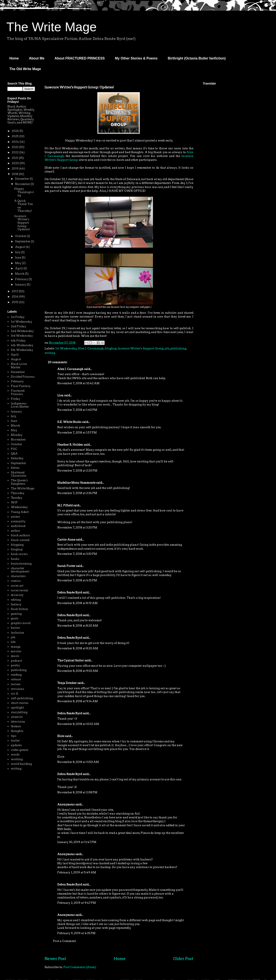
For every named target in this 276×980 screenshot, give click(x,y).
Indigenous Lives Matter (20, 405)
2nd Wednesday (22, 331)
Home (14, 58)
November (23, 184)
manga (16, 647)
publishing (178, 348)
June (18, 258)
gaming (16, 614)
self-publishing (22, 698)
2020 (16, 163)
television (18, 722)
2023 (15, 147)
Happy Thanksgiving (24, 192)
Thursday (18, 493)
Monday (17, 435)
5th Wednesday (22, 350)
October (21, 236)
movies (16, 651)
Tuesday (17, 498)
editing (16, 600)
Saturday (17, 458)
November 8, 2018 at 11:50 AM (78, 762)
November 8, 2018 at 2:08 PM (77, 792)
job (167, 348)
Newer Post (55, 959)
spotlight (17, 708)
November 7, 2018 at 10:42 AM (78, 383)
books (15, 559)
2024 (16, 142)
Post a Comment (64, 941)
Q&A (14, 454)
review (16, 684)
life (13, 642)
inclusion (18, 633)
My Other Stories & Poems (136, 58)
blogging (17, 545)
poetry (15, 665)
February (22, 279)
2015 (15, 302)
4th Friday (18, 341)
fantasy (16, 604)
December (22, 179)
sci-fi (15, 694)
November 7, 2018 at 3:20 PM (77, 527)
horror (15, 628)
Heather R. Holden (70, 445)
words (15, 755)
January (21, 285)
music (15, 656)
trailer (15, 741)
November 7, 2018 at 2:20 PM (77, 471)
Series (15, 468)
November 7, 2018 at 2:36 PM (77, 493)
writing (50, 353)
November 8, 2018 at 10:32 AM (78, 724)
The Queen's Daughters (19, 482)
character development (20, 570)
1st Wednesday (66, 348)
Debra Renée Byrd (70, 592)
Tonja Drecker (67, 683)
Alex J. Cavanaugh (91, 348)
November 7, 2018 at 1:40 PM (77, 410)
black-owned (20, 540)
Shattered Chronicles (19, 474)
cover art (17, 586)
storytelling (19, 712)
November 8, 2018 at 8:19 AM (77, 603)
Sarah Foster (66, 566)
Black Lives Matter (19, 366)
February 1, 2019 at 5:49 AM (77, 872)
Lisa (60, 395)
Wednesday (19, 507)
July (18, 252)
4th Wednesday (22, 345)
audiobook (18, 526)
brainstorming (21, 564)
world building (21, 764)
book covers (19, 554)
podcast (16, 661)
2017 (15, 291)
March (20, 274)
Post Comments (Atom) (80, 967)
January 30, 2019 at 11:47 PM (77, 842)
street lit (17, 717)
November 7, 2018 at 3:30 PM (77, 554)
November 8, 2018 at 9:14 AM (78, 701)
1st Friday (18, 317)
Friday (15, 399)
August (20, 247)
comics (16, 581)
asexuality (18, 521)
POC (14, 449)
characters (18, 576)
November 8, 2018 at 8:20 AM (78, 626)
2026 (16, 131)
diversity (17, 595)
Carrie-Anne (66, 540)
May (19, 263)
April (19, 268)
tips (14, 736)
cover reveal (20, 590)
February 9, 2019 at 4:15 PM (76, 933)
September (23, 241)
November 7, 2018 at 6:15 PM (77, 580)
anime (15, 517)
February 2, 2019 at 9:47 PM (77, 903)
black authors (20, 535)
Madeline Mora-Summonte (76, 483)
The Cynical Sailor (71, 660)
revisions (18, 689)
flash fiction (19, 609)
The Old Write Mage (25, 69)
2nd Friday (18, 326)
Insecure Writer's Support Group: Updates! (22, 223)
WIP (14, 502)
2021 (15, 158)
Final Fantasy (21, 386)
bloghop (111, 348)
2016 (15, 297)
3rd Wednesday (22, 336)
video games (20, 750)
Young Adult (20, 512)
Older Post (183, 959)
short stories (20, 703)
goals (15, 618)
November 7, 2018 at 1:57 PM (77, 433)
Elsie (61, 736)
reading (16, 675)
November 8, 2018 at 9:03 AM (78, 671)
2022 (15, 152)
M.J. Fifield (65, 505)
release (16, 679)
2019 (15, 169)
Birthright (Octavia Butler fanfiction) (197, 58)
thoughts (17, 731)
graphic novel (21, 623)
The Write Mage (52, 27)
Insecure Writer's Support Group (141, 348)
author (15, 531)
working (17, 759)
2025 (15, 136)
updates (16, 745)
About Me (37, 58)
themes (16, 726)
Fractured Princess (18, 392)
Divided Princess (23, 377)
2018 (15, 174)
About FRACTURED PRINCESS (80, 58)
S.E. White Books (69, 422)
